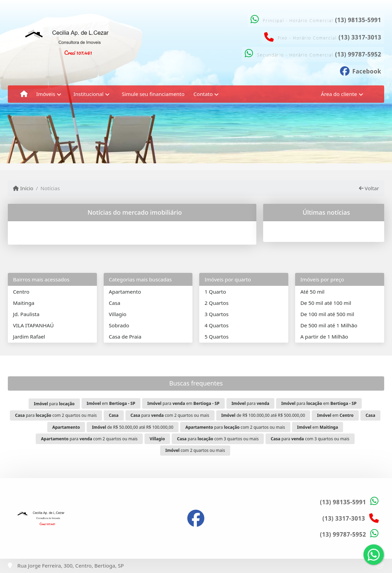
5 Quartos (217, 337)
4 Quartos (217, 325)
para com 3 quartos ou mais (218, 439)
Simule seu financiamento (153, 94)
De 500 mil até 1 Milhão (329, 325)
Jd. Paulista (26, 314)
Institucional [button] (88, 94)
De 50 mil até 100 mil (326, 303)
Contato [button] (203, 94)
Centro (21, 292)
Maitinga (24, 303)
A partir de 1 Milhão (324, 337)
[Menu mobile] (24, 94)
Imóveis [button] (46, 94)
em (111, 403)
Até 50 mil (312, 292)
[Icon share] (361, 70)
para (54, 404)
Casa (115, 303)
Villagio (118, 314)
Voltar (369, 188)
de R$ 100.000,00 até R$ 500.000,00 (263, 415)
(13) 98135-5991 (358, 20)
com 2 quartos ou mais (195, 450)
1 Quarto (215, 292)
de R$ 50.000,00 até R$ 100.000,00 (133, 427)
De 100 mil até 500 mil (327, 314)
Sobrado (119, 325)
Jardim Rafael (29, 337)
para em (183, 403)
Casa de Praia (125, 337)
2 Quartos (217, 303)
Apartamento (125, 292)
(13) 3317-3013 (360, 37)
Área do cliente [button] (339, 94)
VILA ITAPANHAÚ (33, 325)
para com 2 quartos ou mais (56, 415)
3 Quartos (217, 314)
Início (23, 188)
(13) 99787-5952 (358, 54)
